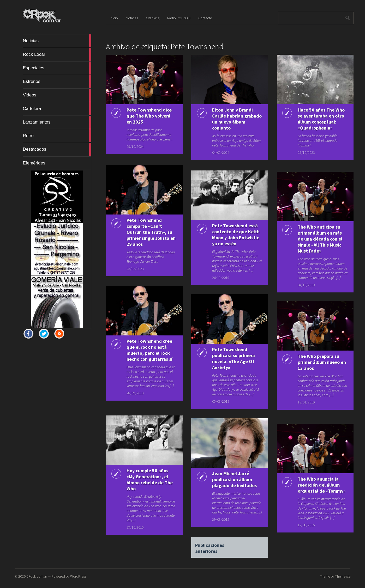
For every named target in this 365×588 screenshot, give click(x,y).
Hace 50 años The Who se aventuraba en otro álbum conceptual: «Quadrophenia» (321, 119)
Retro (57, 136)
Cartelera (57, 109)
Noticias (57, 41)
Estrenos (57, 82)
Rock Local (57, 54)
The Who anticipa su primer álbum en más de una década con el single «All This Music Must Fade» (319, 239)
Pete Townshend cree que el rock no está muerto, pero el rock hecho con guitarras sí (149, 350)
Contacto (205, 18)
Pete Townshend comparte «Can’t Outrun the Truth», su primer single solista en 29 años (149, 232)
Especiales (57, 68)
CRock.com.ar (37, 576)
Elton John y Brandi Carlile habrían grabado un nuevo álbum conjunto (232, 119)
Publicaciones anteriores (210, 546)
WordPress (78, 576)
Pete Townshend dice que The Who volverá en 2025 (149, 116)
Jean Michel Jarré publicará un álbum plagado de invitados (234, 479)
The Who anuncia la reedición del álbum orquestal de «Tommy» (321, 485)
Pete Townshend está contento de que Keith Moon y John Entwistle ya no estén (235, 235)
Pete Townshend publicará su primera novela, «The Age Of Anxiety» (233, 358)
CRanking (153, 18)
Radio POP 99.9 (179, 18)
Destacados (57, 149)
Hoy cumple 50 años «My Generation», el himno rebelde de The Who (149, 480)
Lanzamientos (57, 122)
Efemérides (34, 163)
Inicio (114, 18)
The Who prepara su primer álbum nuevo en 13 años (321, 362)
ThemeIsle (343, 576)
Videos (57, 95)
